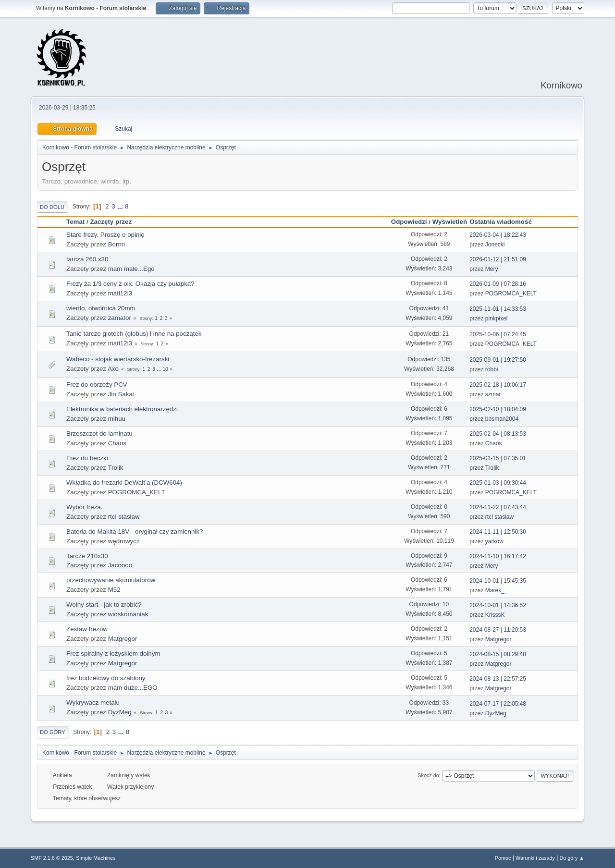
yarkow (494, 541)
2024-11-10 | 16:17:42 (498, 556)
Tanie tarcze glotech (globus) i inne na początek (134, 334)
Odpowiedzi (409, 222)
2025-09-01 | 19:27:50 (498, 360)
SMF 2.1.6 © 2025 (52, 858)
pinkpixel (497, 318)
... (121, 206)
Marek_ (495, 590)
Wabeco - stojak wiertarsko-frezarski (118, 359)
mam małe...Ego (131, 269)
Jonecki (495, 245)
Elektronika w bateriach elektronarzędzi (122, 409)
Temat (75, 222)
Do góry (53, 732)
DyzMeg (120, 712)
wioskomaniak (128, 614)
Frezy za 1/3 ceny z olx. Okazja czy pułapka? (130, 284)
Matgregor (123, 639)
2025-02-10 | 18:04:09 (498, 409)
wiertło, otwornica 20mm (101, 308)
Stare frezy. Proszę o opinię (105, 235)
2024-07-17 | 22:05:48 (498, 704)
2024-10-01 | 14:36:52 (498, 605)
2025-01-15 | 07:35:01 (498, 458)
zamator (120, 318)
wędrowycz (124, 541)
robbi (492, 369)
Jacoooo (120, 565)
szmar (493, 394)
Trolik (115, 468)
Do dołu (52, 207)
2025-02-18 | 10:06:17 (498, 385)
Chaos (117, 443)
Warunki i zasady (535, 858)
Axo (113, 369)
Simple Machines (96, 858)
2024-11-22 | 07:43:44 (498, 507)
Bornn (117, 244)
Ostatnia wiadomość (505, 222)
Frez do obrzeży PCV (97, 385)
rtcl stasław (124, 517)
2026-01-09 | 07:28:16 (498, 284)
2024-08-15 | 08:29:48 (498, 654)
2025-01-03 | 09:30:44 (498, 483)
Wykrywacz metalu (93, 703)
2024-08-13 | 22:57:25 (498, 679)
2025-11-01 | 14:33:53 (498, 309)
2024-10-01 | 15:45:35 (498, 581)
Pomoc (503, 858)
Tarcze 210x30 (87, 556)
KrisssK (495, 615)
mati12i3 (120, 293)
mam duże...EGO (133, 688)
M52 (114, 590)
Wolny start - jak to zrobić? (104, 605)
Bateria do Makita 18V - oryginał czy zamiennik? (135, 532)
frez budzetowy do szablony (106, 678)
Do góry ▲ (572, 858)
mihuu (117, 419)
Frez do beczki (87, 458)
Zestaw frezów (87, 629)
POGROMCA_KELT (511, 293)
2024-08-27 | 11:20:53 (498, 630)
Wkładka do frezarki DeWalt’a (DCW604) (124, 483)
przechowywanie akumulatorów (111, 580)
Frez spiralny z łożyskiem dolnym (113, 654)
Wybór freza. (84, 507)
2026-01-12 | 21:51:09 (498, 259)
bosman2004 (502, 419)
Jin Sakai (121, 394)
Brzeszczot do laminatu (99, 434)
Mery (492, 269)
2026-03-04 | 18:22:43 (498, 235)
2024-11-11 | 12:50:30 (498, 532)
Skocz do (428, 775)
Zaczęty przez (111, 222)
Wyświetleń (450, 222)
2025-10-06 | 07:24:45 (498, 334)
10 (166, 369)
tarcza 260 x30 (87, 259)
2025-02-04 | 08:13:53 (498, 434)
